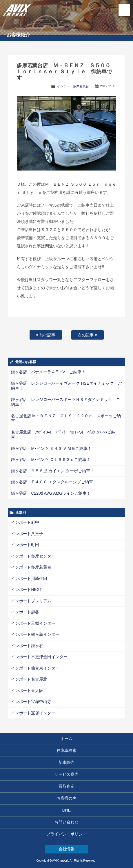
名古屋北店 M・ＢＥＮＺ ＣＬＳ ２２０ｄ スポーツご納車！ (66, 418)
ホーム (67, 739)
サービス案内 (67, 774)
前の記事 (46, 335)
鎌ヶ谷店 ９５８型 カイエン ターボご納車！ (53, 471)
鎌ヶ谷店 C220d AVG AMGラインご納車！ (51, 493)
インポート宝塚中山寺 (31, 702)
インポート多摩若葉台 (73, 86)
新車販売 (67, 763)
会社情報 (67, 849)
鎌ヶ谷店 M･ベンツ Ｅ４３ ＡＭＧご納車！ (51, 448)
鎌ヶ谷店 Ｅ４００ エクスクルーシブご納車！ (54, 482)
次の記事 (88, 335)
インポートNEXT (27, 590)
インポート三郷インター (33, 623)
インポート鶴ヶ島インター (35, 634)
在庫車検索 (67, 751)
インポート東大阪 (27, 691)
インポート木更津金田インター (39, 657)
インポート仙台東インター (35, 668)
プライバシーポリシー (67, 834)
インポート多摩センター (33, 556)
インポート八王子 (27, 534)
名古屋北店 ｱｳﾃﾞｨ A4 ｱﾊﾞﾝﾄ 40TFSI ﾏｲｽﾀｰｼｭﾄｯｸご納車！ (63, 435)
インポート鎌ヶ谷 (27, 646)
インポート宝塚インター (33, 713)
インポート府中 (25, 522)
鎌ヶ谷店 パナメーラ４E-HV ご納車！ (48, 372)
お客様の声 (67, 798)
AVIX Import (17, 9)
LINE (66, 810)
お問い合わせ (67, 822)
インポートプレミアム (31, 601)
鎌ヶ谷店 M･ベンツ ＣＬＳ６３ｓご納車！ (51, 459)
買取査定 (67, 786)
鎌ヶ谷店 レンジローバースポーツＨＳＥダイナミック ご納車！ (66, 402)
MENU (124, 10)
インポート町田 (25, 545)
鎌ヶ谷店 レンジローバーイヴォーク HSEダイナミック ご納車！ (66, 386)
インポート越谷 (25, 612)
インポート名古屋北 (29, 679)
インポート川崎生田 (29, 578)
